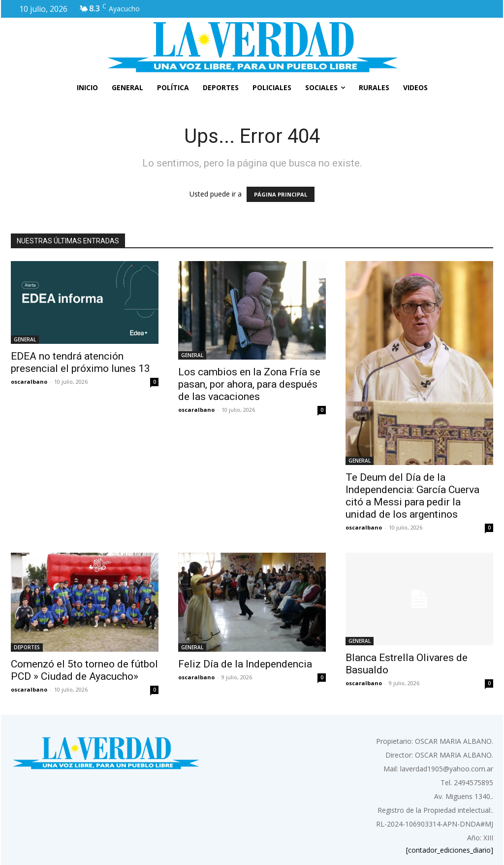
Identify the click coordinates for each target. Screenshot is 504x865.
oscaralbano (29, 382)
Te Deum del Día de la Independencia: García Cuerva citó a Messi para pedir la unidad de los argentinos (412, 496)
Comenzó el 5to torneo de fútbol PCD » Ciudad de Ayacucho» (84, 670)
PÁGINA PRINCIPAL (281, 194)
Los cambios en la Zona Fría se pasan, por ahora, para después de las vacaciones (249, 384)
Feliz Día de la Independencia (245, 664)
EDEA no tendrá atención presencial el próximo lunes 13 (80, 362)
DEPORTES (27, 647)
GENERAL (25, 339)
